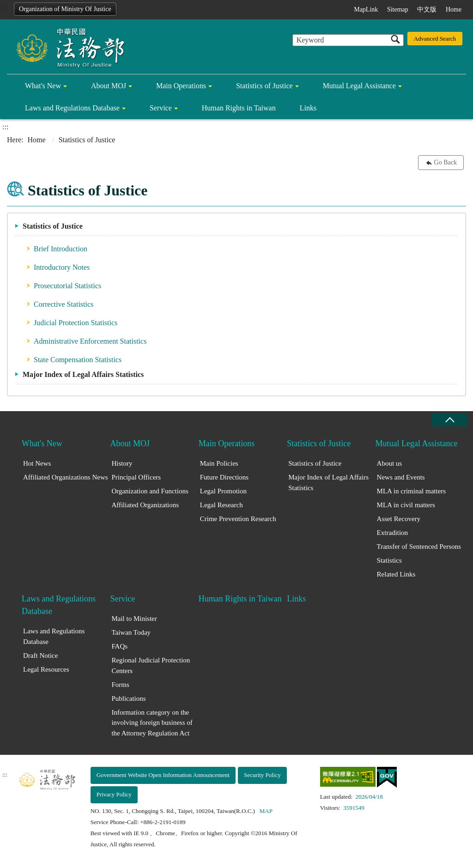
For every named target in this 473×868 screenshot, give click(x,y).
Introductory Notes (62, 267)
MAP (266, 811)
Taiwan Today (131, 632)
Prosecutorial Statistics (67, 286)
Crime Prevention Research (238, 519)
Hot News (37, 463)
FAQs (119, 646)
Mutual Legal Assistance (359, 86)
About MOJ (109, 86)
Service (161, 108)
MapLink (366, 9)
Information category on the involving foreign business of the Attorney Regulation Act (152, 723)
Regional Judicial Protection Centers (151, 665)
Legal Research (221, 505)
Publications (128, 698)
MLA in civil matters (406, 505)
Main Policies (219, 463)
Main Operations (181, 86)
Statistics (389, 560)
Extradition (393, 533)
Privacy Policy (114, 794)
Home (454, 9)
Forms (120, 685)
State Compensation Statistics (78, 360)
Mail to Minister (134, 619)
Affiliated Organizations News (66, 477)
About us (390, 463)
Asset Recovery (399, 519)
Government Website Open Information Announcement (163, 775)
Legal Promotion (223, 491)
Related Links (396, 574)
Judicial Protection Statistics (76, 323)
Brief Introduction (61, 249)
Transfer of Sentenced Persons (419, 546)
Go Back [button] (446, 162)
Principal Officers (136, 477)
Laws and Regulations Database (72, 108)
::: (5, 8)
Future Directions (224, 477)
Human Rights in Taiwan (239, 108)
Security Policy (262, 775)
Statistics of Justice (264, 86)
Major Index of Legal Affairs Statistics (83, 374)
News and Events (401, 477)
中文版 (427, 9)
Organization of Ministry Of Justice (65, 9)
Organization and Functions (150, 491)
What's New (43, 86)
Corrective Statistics (64, 304)
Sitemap (398, 9)
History (122, 463)
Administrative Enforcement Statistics (90, 341)
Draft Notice (40, 656)
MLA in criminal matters (412, 491)
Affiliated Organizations (145, 505)
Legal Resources (46, 669)
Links (308, 108)
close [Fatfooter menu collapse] (449, 420)
